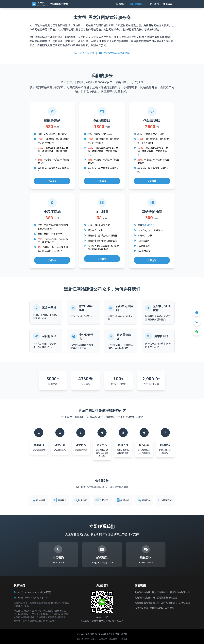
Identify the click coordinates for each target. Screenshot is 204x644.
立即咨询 (152, 260)
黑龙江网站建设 (142, 592)
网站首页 (121, 4)
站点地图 (113, 639)
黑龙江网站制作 (160, 592)
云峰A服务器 (148, 225)
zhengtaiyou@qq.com (114, 53)
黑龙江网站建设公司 (180, 592)
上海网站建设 (168, 603)
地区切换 (123, 639)
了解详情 (52, 181)
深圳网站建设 (183, 603)
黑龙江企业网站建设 (167, 597)
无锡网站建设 (157, 608)
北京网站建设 (141, 608)
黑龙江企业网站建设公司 (147, 603)
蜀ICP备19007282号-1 (87, 639)
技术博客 (168, 4)
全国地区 (103, 639)
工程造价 (170, 608)
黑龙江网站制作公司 (145, 597)
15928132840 (84, 53)
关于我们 (154, 4)
